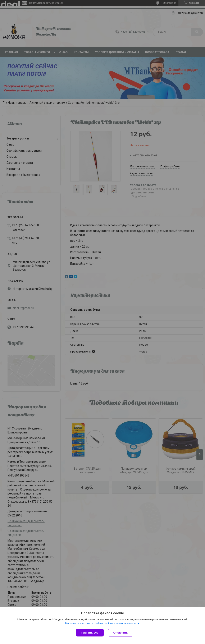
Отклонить (121, 633)
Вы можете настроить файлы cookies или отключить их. (101, 623)
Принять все (90, 633)
